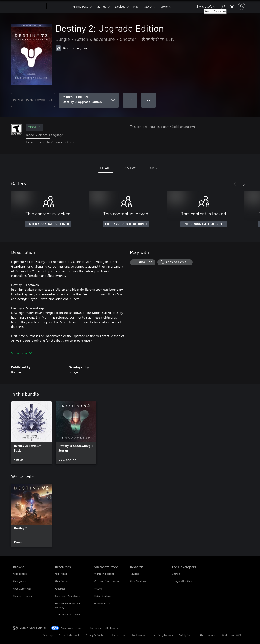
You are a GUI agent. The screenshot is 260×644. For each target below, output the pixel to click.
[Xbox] (59, 6)
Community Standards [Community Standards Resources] (67, 596)
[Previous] (235, 184)
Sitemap (48, 635)
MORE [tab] (154, 168)
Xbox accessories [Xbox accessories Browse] (22, 596)
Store (148, 6)
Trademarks (138, 635)
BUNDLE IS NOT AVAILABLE (33, 100)
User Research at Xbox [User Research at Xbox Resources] (68, 614)
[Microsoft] (29, 6)
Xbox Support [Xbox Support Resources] (62, 581)
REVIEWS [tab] (130, 168)
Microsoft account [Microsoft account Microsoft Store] (104, 574)
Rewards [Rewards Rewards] (135, 574)
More (164, 6)
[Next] (244, 184)
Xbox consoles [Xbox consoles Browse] (21, 574)
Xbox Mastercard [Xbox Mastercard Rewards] (139, 581)
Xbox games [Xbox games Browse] (20, 581)
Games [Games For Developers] (176, 574)
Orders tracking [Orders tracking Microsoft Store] (102, 596)
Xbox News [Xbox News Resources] (61, 574)
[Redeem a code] (149, 100)
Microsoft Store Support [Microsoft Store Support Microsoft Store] (107, 581)
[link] (31, 433)
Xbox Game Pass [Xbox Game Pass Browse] (22, 588)
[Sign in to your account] (241, 6)
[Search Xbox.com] (223, 6)
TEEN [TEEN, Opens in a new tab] (34, 128)
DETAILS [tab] (106, 168)
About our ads (207, 635)
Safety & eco (186, 635)
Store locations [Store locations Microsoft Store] (102, 603)
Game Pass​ (81, 6)
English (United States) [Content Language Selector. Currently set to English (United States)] (33, 627)
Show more (21, 353)
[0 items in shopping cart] (232, 6)
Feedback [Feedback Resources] (60, 588)
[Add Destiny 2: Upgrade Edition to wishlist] (130, 100)
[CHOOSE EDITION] (89, 100)
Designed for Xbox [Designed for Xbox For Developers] (182, 581)
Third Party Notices (162, 635)
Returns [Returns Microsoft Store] (98, 588)
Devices (120, 6)
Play (136, 6)
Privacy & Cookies (95, 635)
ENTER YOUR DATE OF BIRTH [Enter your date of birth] (48, 224)
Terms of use (119, 635)
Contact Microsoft (69, 635)
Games (102, 6)
